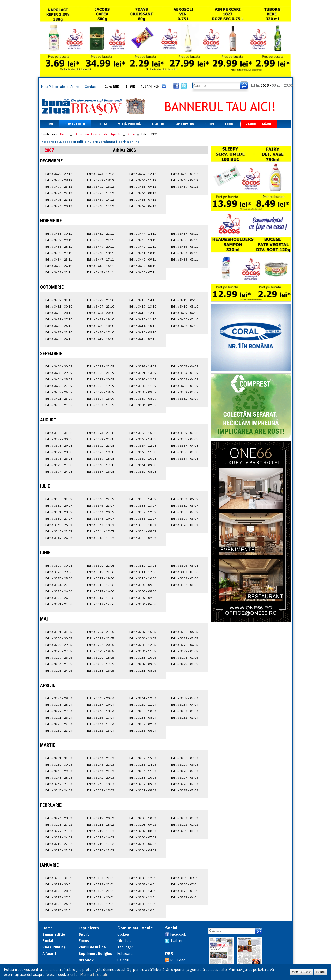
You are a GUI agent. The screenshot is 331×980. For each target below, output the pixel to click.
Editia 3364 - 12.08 (143, 446)
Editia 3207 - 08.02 (143, 831)
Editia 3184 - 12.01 (143, 897)
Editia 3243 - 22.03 (101, 765)
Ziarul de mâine (259, 124)
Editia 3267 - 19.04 (101, 705)
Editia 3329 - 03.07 (185, 518)
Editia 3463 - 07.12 (143, 199)
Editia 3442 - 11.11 (143, 246)
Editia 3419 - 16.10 (101, 339)
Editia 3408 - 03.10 (185, 319)
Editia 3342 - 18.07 (101, 525)
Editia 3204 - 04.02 (143, 850)
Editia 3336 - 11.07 (143, 518)
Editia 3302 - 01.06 (185, 585)
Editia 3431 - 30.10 (59, 306)
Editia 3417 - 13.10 (143, 306)
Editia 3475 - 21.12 (59, 199)
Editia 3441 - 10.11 (143, 253)
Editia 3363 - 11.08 (143, 452)
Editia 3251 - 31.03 (59, 758)
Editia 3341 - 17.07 (101, 531)
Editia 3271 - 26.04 (59, 718)
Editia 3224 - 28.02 (59, 818)
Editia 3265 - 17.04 (101, 718)
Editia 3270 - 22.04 (59, 724)
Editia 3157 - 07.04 (143, 724)
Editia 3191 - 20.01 (101, 897)
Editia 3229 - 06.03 (185, 765)
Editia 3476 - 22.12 (59, 193)
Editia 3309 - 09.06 (143, 585)
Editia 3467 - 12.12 (143, 174)
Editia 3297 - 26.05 (59, 658)
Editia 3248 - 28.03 (59, 777)
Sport (210, 124)
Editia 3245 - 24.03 (59, 790)
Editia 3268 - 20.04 (101, 698)
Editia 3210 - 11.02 (101, 850)
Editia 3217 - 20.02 (101, 818)
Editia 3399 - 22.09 (101, 366)
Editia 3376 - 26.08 (59, 458)
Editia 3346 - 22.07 (101, 499)
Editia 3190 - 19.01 (101, 904)
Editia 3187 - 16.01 (143, 884)
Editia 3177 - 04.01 (185, 897)
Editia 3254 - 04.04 (185, 705)
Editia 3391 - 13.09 (143, 373)
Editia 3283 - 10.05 (143, 658)
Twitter (176, 941)
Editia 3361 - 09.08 (143, 465)
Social (102, 124)
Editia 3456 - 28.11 (59, 246)
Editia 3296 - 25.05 (59, 664)
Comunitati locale (135, 928)
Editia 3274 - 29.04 (59, 698)
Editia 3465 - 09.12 (143, 187)
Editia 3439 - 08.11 (143, 266)
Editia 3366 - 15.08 (143, 433)
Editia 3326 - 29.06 (59, 572)
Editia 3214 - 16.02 (101, 837)
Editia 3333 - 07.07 (143, 538)
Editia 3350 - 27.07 (59, 518)
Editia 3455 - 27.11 (59, 253)
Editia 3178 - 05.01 (185, 891)
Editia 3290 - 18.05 (101, 658)
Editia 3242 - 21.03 (101, 771)
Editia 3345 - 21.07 (101, 505)
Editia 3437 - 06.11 (185, 234)
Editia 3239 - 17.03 (101, 790)
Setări (321, 972)
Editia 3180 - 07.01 (185, 884)
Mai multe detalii (94, 974)
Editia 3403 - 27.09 (59, 386)
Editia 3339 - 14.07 (143, 499)
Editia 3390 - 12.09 (143, 379)
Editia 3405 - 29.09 (59, 373)
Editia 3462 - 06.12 (143, 206)
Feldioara (125, 954)
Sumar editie (75, 124)
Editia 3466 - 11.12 (143, 180)
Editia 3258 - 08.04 (143, 718)
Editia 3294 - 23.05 (101, 632)
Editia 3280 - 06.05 (185, 632)
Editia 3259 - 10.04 (143, 711)
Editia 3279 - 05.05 (185, 638)
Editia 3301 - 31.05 (59, 632)
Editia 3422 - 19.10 (101, 319)
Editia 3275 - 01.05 (185, 664)
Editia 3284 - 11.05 (143, 651)
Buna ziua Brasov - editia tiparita (98, 134)
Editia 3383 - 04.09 (185, 379)
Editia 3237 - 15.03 (143, 758)
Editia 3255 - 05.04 (185, 698)
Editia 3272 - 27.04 (59, 711)
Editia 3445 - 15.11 (101, 272)
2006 (131, 134)
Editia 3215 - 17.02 (101, 831)
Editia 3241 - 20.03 (101, 777)
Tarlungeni (126, 947)
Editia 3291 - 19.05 (101, 651)
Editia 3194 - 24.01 (101, 878)
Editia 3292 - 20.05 (101, 645)
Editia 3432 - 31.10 (59, 300)
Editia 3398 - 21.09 (101, 373)
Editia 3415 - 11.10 (143, 319)
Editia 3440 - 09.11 (143, 259)
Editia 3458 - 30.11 (59, 234)
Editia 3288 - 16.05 (101, 671)
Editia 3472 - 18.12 (101, 180)
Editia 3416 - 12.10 (143, 313)
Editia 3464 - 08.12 (143, 193)
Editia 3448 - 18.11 (101, 253)
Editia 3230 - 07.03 (185, 758)
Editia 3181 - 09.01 (185, 878)
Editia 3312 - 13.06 (143, 565)
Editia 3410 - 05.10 (185, 306)
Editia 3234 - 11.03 (143, 771)
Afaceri (158, 124)
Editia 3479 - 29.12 (59, 174)
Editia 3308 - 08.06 (143, 591)
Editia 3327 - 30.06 (59, 565)
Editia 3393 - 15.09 (101, 405)
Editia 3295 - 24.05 (59, 671)
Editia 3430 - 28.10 (59, 313)
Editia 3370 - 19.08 (101, 452)
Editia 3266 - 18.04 (101, 711)
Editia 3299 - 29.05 (59, 645)
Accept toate (302, 972)
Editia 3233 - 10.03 (143, 777)
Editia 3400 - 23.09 (59, 405)
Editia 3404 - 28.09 (59, 379)
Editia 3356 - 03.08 (185, 452)
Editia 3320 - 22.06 (101, 565)
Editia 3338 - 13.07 (143, 505)
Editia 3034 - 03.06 (185, 572)
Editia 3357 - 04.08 (185, 446)
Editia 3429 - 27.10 (59, 319)
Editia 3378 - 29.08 (59, 446)
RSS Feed (178, 960)
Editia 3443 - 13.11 (143, 240)
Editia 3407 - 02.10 (185, 326)
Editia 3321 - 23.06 (59, 604)
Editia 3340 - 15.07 (101, 538)
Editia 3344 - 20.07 (101, 512)
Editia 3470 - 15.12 (101, 193)
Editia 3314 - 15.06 (101, 598)
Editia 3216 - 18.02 (101, 824)
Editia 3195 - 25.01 (59, 910)
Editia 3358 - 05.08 (185, 439)
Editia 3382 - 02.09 (185, 392)
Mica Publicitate (53, 87)
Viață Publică (130, 124)
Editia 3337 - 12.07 (143, 512)
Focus (230, 124)
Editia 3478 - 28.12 (59, 180)
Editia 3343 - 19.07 (101, 518)
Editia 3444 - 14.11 (143, 234)
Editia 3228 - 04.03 (185, 771)
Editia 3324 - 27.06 (59, 585)
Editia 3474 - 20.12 (59, 206)
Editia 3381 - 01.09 (185, 399)
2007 (49, 150)
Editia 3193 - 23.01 (101, 884)
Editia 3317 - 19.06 (101, 578)
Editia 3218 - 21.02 (59, 850)
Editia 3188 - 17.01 (143, 878)
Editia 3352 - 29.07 (59, 505)
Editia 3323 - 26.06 (59, 591)
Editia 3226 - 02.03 (185, 784)
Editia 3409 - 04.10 (185, 313)
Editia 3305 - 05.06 (185, 565)
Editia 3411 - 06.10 (185, 300)
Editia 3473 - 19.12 (101, 174)
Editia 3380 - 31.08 (59, 433)
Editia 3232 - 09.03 (143, 784)
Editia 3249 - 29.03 (59, 771)
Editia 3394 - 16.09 (101, 399)
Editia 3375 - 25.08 (59, 465)
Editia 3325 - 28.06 (59, 578)
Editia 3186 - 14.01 (143, 891)
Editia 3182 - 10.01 (143, 910)
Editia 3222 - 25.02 (59, 831)
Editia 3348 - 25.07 (59, 531)
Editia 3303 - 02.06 (185, 578)
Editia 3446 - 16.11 (101, 266)
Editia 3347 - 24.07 (59, 538)
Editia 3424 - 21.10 (101, 306)
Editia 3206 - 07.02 (143, 837)
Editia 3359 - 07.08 (185, 433)
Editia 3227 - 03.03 (185, 777)
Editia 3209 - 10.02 (143, 818)
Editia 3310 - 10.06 (143, 578)
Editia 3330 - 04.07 (185, 512)
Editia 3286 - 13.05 (143, 638)
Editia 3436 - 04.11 (185, 240)
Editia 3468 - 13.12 (101, 206)
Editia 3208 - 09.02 (143, 824)
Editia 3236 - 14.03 (143, 765)
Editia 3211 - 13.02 (101, 844)
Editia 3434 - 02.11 (185, 253)
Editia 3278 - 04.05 (185, 645)
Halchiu (123, 960)
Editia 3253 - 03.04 (185, 711)
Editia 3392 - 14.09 (143, 366)
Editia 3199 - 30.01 (59, 884)
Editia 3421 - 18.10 (101, 326)
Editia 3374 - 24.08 (59, 471)
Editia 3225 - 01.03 (185, 790)
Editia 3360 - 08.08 (143, 471)
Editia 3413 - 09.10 (143, 332)
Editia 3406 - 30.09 (59, 366)
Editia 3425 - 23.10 (101, 300)
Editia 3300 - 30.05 (59, 638)
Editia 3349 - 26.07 (59, 525)
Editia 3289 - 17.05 (101, 664)
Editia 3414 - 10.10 (143, 326)
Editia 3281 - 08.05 (143, 671)
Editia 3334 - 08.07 (143, 531)
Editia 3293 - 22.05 (101, 638)
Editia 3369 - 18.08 (101, 458)
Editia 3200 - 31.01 (59, 878)
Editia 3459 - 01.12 (185, 187)
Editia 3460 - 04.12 (185, 180)
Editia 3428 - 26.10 (59, 326)
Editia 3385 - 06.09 (185, 366)
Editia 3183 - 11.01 (143, 904)
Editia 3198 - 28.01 (59, 891)
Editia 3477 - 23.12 (59, 187)
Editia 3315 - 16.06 (101, 591)
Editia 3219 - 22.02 (59, 844)
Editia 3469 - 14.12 (101, 199)
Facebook (178, 934)
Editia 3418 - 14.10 (143, 300)
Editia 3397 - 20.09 (101, 379)
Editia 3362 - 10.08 (143, 458)
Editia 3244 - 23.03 (101, 758)
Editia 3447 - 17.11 (101, 259)
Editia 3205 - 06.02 (143, 844)
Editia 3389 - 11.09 (143, 386)
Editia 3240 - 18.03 (101, 784)
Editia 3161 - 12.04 (143, 698)
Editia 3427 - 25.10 (59, 332)
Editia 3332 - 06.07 (185, 499)
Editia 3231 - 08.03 (143, 790)
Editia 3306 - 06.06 (143, 604)
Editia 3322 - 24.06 (59, 598)
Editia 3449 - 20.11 (101, 246)
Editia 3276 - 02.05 (185, 658)
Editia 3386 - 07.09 (143, 405)
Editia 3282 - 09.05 (143, 664)
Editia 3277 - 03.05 (185, 651)
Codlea (123, 934)
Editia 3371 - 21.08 (101, 446)
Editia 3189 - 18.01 (101, 910)
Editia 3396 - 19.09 (101, 386)
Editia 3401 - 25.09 (59, 399)
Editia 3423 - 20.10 (101, 313)
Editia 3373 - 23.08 (101, 433)
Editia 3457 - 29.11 (59, 240)
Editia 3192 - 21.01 (101, 891)
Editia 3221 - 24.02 (59, 837)
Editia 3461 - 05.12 (185, 174)
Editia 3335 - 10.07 (143, 525)
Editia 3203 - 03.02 (185, 818)
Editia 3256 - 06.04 (143, 730)
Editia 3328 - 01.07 (185, 525)
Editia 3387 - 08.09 (143, 399)
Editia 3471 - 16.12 (101, 187)
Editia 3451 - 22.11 (101, 234)
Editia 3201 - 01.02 (185, 831)
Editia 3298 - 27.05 (59, 651)
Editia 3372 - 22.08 (101, 439)
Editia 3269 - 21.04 (59, 730)
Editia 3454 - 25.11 (59, 259)
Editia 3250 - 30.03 (59, 765)
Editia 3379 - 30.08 (59, 439)
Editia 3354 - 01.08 (185, 458)
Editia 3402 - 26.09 (59, 392)
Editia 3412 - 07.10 (143, 339)
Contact (91, 87)
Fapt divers (184, 124)
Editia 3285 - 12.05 (143, 645)
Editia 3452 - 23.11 (59, 272)
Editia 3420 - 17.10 (101, 332)
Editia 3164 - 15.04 (101, 724)
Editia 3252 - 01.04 (185, 718)
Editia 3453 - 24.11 (59, 266)
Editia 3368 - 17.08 (101, 465)
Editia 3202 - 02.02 (185, 824)
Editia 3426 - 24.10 (59, 339)
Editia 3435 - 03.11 (185, 246)
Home (50, 124)
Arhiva (75, 87)
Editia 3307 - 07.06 (143, 598)
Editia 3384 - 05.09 (185, 373)
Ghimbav (124, 941)
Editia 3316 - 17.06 (101, 585)
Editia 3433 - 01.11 (185, 259)
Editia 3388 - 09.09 (143, 392)
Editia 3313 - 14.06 (101, 604)
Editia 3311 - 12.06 (143, 572)
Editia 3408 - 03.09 (185, 386)
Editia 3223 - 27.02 (59, 824)
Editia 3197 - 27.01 (59, 897)
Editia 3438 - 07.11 (143, 272)
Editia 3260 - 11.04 (143, 705)
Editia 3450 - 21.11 (101, 240)
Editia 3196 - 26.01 (59, 904)
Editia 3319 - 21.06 (101, 572)
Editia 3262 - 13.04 (101, 730)
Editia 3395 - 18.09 (101, 392)
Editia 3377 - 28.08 (59, 452)
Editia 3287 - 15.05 (143, 632)
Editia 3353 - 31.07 (59, 499)
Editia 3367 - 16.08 (101, 471)
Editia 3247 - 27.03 (59, 784)
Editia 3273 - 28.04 (59, 705)
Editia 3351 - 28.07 (59, 512)
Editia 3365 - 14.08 (143, 439)
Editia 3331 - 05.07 (185, 505)
